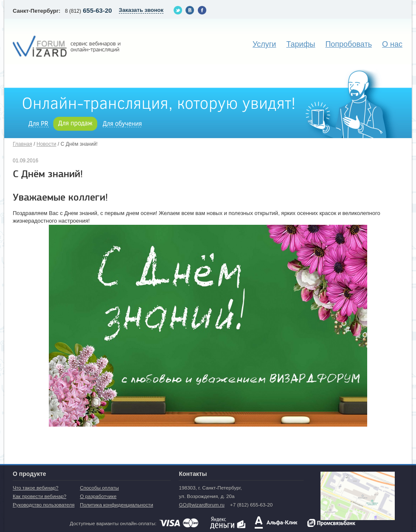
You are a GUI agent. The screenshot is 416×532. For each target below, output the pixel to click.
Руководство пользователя (44, 505)
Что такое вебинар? (36, 488)
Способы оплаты (99, 488)
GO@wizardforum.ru (201, 505)
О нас (392, 44)
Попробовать (349, 44)
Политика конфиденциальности (116, 505)
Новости (46, 144)
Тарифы (301, 44)
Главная (22, 144)
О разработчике (98, 496)
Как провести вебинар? (39, 496)
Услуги (264, 44)
